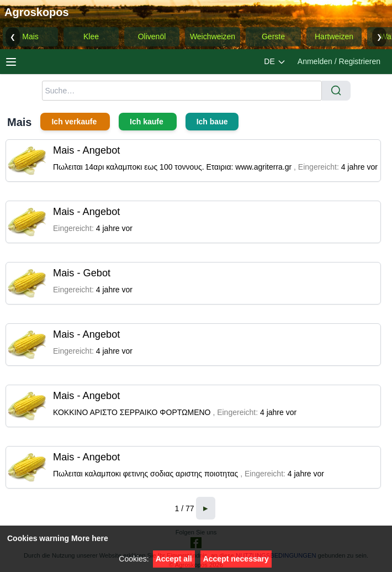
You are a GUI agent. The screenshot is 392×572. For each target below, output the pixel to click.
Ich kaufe (148, 122)
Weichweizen (213, 36)
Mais (30, 36)
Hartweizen (334, 36)
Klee (91, 36)
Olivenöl (152, 36)
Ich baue (212, 122)
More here (90, 538)
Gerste (273, 36)
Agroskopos (37, 12)
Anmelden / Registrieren (339, 61)
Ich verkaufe (75, 122)
